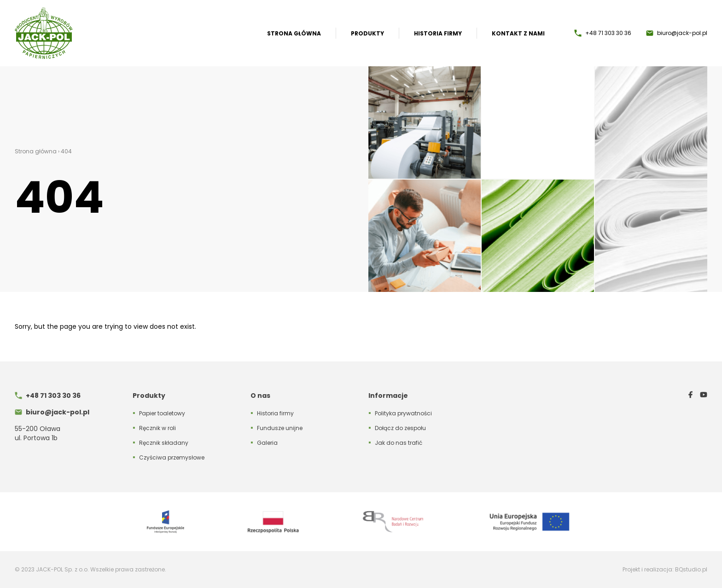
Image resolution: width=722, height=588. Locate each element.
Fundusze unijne (280, 428)
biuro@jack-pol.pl (682, 33)
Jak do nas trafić (399, 443)
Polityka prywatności (403, 413)
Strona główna (294, 33)
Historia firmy (438, 33)
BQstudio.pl (691, 569)
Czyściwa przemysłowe (172, 457)
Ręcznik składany (164, 443)
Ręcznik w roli (157, 428)
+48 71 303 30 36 (608, 33)
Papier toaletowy (162, 413)
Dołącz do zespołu (400, 428)
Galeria (267, 443)
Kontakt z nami (518, 33)
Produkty (367, 33)
